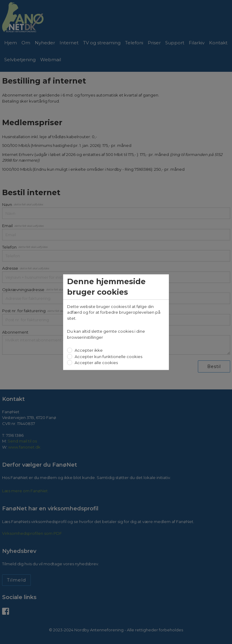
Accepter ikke (88, 350)
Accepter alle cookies (96, 363)
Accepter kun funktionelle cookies (108, 356)
